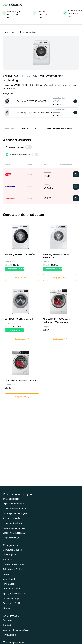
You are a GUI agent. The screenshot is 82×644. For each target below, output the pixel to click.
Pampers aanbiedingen (14, 528)
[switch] (29, 147)
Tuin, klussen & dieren (14, 569)
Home (6, 32)
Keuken (7, 574)
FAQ (37, 129)
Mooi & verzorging (12, 598)
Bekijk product (22, 278)
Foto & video (9, 584)
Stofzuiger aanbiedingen (15, 513)
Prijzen (24, 129)
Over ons (7, 620)
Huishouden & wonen (13, 564)
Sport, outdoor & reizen (14, 593)
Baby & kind (9, 579)
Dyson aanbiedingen (13, 523)
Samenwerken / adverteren (16, 630)
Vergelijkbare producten (59, 129)
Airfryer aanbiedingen (14, 518)
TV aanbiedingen (11, 499)
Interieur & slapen (12, 589)
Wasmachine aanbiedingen (25, 32)
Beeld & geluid (10, 555)
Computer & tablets (13, 550)
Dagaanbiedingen (12, 538)
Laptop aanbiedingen (13, 504)
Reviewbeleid (9, 635)
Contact (7, 625)
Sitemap (7, 608)
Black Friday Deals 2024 (15, 533)
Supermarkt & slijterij (13, 603)
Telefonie (7, 559)
